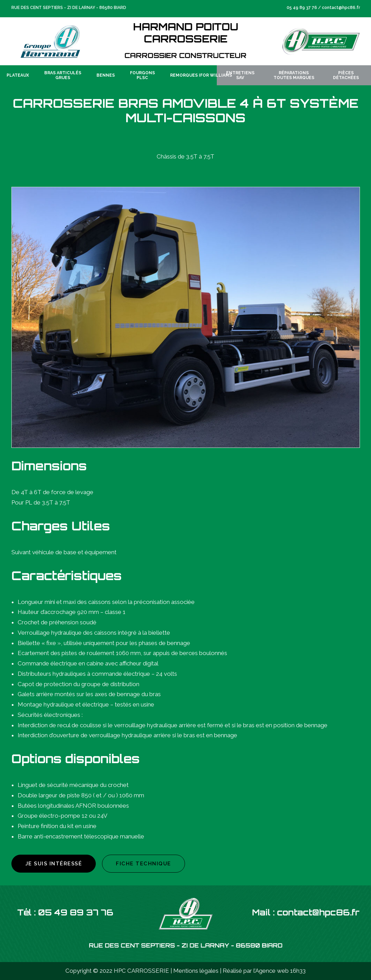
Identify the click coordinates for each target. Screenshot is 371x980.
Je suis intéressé (54, 864)
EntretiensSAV (240, 75)
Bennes (106, 75)
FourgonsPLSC (142, 75)
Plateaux (18, 75)
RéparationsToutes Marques (294, 75)
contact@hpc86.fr (341, 8)
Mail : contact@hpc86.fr (306, 913)
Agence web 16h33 (280, 971)
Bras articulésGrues (63, 75)
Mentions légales (196, 971)
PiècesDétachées (346, 75)
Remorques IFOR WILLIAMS (201, 75)
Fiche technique (143, 864)
